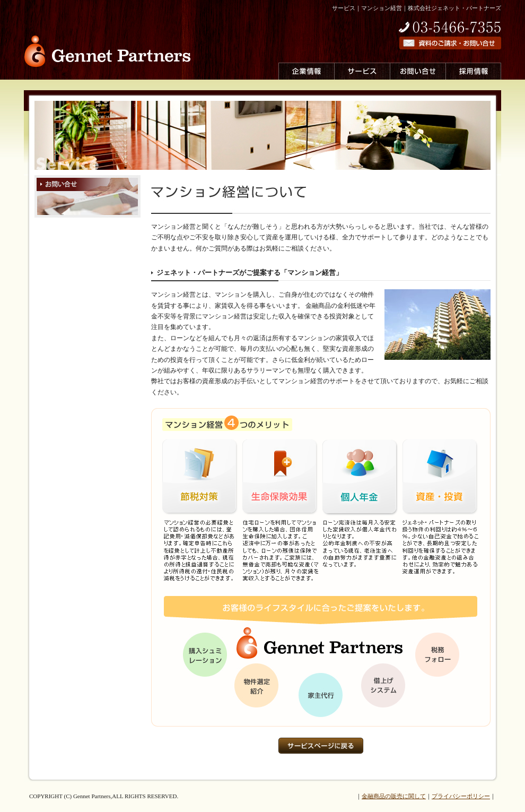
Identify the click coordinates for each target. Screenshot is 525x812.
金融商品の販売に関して (394, 796)
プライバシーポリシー (461, 796)
